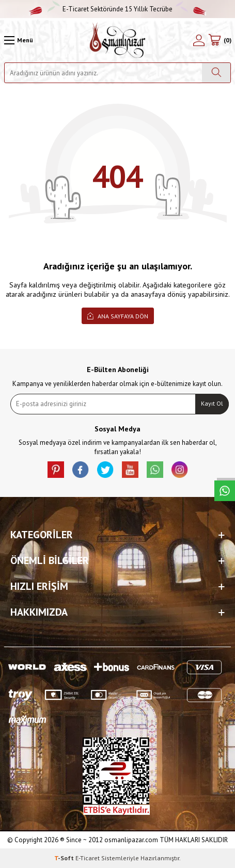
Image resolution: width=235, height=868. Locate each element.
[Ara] (216, 73)
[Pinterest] (56, 470)
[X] (105, 470)
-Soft (65, 858)
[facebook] (81, 470)
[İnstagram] (180, 470)
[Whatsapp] (155, 470)
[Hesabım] (199, 40)
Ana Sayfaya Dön (118, 316)
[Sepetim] (220, 40)
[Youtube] (130, 470)
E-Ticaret (88, 858)
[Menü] (19, 40)
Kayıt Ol (212, 403)
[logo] (118, 40)
